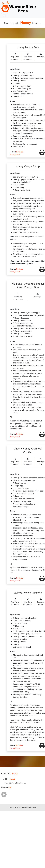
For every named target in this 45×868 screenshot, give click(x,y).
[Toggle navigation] (4, 15)
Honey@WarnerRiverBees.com (15, 783)
